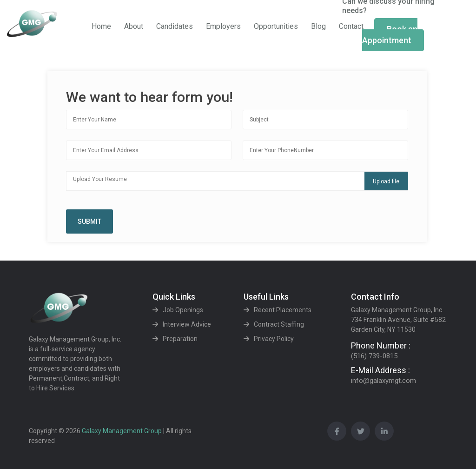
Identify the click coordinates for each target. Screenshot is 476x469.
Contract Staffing (279, 324)
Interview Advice (187, 324)
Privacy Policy (274, 339)
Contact (351, 26)
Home (101, 26)
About (134, 26)
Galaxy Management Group (122, 431)
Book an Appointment (390, 35)
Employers (223, 26)
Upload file (386, 181)
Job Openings (183, 310)
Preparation (180, 339)
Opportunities (276, 26)
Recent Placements (283, 310)
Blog (318, 26)
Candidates (175, 26)
